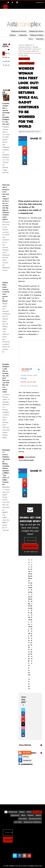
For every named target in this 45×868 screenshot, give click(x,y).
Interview (40, 39)
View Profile (24, 699)
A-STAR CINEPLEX (9, 866)
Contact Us (39, 2)
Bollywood (13, 812)
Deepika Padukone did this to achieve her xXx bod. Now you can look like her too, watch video (6, 378)
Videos (38, 815)
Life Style (18, 822)
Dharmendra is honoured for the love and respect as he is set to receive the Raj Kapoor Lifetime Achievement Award (6, 202)
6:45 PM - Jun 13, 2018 (28, 382)
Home (21, 45)
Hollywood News (25, 47)
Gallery (22, 812)
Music (31, 39)
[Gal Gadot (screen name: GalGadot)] (27, 370)
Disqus (26, 757)
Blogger (27, 753)
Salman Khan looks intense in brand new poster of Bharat (6, 292)
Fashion (31, 815)
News (23, 815)
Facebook (27, 761)
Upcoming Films (35, 819)
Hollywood (28, 45)
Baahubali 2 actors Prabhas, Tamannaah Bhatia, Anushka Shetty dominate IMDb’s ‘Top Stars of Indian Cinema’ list (6, 467)
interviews (23, 819)
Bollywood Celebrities (32, 822)
